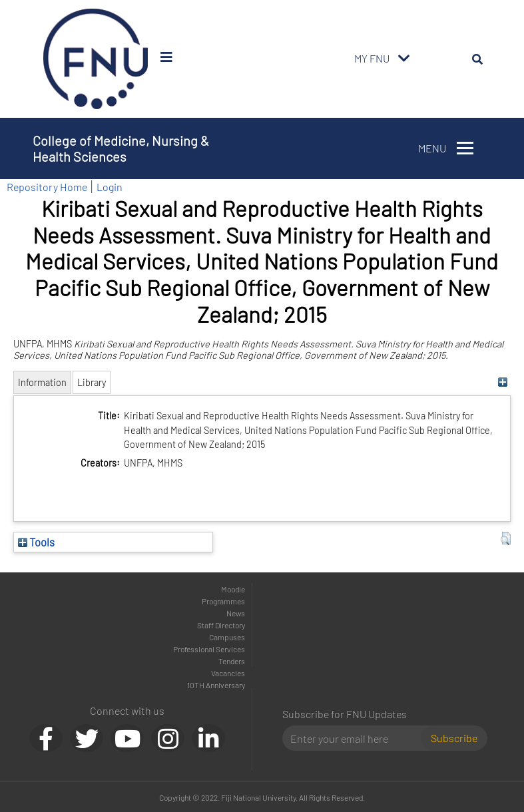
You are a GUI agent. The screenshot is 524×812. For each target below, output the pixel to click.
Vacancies (228, 673)
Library (92, 382)
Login (110, 187)
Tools (36, 542)
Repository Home (47, 187)
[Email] (357, 738)
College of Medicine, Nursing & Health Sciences (121, 148)
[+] (502, 382)
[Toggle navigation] (404, 59)
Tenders (232, 661)
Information (42, 382)
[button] (506, 538)
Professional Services (209, 649)
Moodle (233, 589)
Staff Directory (221, 625)
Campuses (227, 637)
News (236, 613)
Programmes (223, 601)
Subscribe (454, 738)
